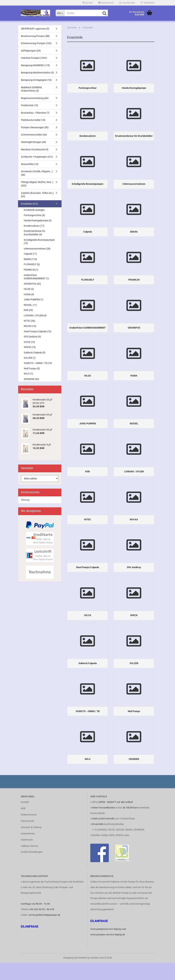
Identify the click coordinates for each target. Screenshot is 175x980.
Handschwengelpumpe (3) (38, 220)
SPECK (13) (30, 347)
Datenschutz (27, 838)
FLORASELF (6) (32, 264)
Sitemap (25, 500)
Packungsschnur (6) (34, 215)
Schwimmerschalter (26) (34, 135)
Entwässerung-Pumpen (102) (36, 43)
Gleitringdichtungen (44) (34, 142)
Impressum (27, 857)
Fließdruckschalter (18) (33, 120)
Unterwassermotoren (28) (37, 249)
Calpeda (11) (30, 254)
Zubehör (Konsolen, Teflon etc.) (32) (37, 195)
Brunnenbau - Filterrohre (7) (35, 113)
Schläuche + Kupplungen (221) (37, 157)
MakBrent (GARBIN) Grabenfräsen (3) (31, 89)
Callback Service (29, 864)
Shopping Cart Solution (75, 975)
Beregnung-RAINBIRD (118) (35, 65)
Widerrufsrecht (29, 832)
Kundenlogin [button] (127, 3)
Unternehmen (28, 851)
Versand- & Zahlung (31, 845)
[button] (106, 3)
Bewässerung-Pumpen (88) (35, 36)
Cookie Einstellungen (32, 869)
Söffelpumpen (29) (31, 51)
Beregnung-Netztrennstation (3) (37, 73)
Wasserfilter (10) (30, 164)
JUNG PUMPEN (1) (34, 300)
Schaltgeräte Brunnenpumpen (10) (39, 242)
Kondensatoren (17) (34, 226)
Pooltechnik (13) (30, 105)
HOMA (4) (29, 294)
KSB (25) (28, 310)
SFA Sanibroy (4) (32, 337)
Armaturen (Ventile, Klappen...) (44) (37, 173)
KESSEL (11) (30, 305)
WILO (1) (28, 374)
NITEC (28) (29, 321)
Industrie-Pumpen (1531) (34, 58)
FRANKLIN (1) (31, 270)
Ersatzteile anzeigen (34, 210)
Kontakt (25, 819)
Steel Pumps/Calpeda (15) (38, 331)
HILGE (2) (29, 289)
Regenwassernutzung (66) (35, 98)
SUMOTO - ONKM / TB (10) (38, 363)
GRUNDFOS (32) (32, 284)
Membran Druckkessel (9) (35, 149)
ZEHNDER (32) (31, 379)
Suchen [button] (88, 3)
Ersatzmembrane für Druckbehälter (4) (34, 233)
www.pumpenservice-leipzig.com (108, 946)
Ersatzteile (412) (29, 204)
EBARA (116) (30, 259)
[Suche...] (60, 13)
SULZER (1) (30, 358)
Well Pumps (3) (32, 368)
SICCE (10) (29, 342)
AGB (23, 826)
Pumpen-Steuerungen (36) (35, 127)
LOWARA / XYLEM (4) (35, 315)
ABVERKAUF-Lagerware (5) (35, 29)
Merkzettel (147, 3)
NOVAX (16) (30, 326)
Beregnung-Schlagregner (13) (36, 80)
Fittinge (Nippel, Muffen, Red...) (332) (37, 184)
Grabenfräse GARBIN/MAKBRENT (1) (36, 277)
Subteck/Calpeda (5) (35, 353)
